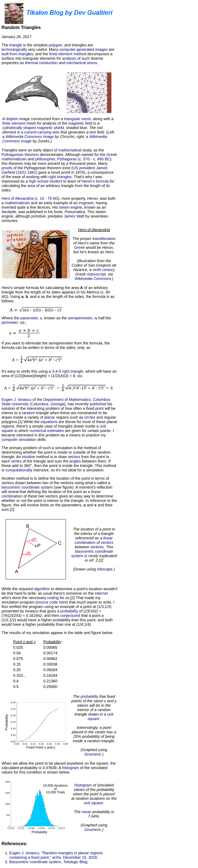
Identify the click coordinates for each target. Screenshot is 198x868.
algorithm (42, 589)
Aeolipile (9, 212)
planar (50, 417)
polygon (55, 45)
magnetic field (80, 123)
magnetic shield (50, 128)
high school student (45, 181)
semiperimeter (80, 318)
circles (90, 417)
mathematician (14, 159)
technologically (14, 49)
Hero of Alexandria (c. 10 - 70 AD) (30, 198)
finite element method (68, 54)
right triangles (60, 177)
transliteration (104, 239)
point (99, 408)
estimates (56, 431)
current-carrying (38, 132)
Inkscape (105, 569)
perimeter (10, 322)
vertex (16, 461)
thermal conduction (41, 63)
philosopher (45, 159)
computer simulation (19, 440)
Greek (112, 155)
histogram (70, 768)
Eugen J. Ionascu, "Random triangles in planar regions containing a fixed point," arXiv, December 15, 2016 (56, 855)
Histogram (83, 785)
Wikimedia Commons (93, 279)
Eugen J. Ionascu (17, 400)
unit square (93, 803)
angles (75, 461)
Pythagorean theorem (20, 155)
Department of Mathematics (67, 400)
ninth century (104, 270)
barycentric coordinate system (27, 487)
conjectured (70, 616)
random (29, 413)
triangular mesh (77, 119)
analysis (69, 58)
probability (69, 611)
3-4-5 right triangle (68, 371)
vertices (97, 547)
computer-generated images (84, 49)
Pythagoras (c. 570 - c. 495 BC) (84, 159)
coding (53, 598)
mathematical (70, 150)
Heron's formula (95, 181)
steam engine (71, 207)
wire (56, 132)
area (31, 186)
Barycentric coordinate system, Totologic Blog (48, 862)
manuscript (96, 274)
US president (84, 168)
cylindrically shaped (19, 128)
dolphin (12, 119)
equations (49, 422)
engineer (86, 203)
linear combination (94, 540)
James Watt (74, 216)
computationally (19, 470)
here (63, 602)
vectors (74, 457)
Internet (101, 593)
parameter (29, 318)
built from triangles (17, 54)
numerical (38, 431)
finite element (14, 123)
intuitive (29, 457)
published (98, 404)
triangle (16, 45)
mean (87, 812)
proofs (7, 168)
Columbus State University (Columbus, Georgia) (56, 402)
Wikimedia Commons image (30, 137)
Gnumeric (93, 754)
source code (47, 602)
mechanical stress (82, 63)
